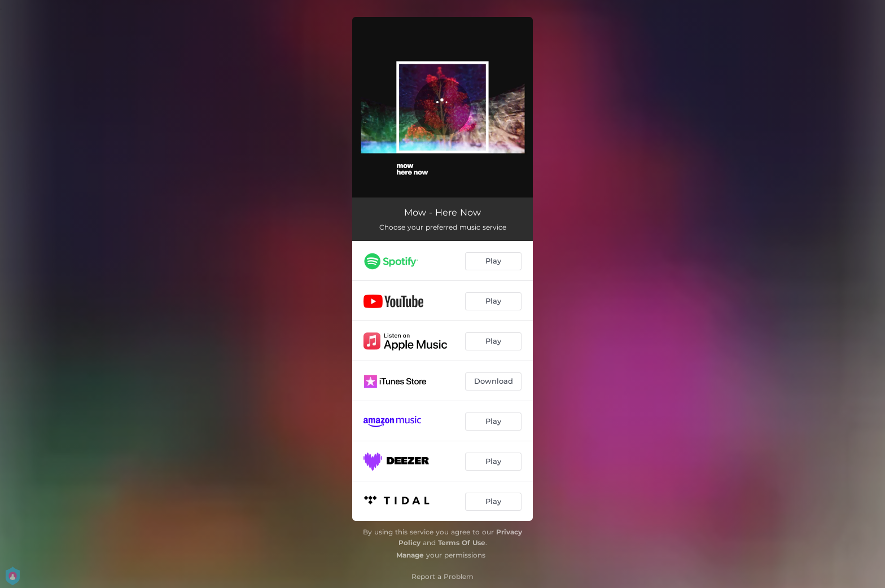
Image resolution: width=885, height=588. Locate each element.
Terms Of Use (462, 543)
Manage (410, 555)
